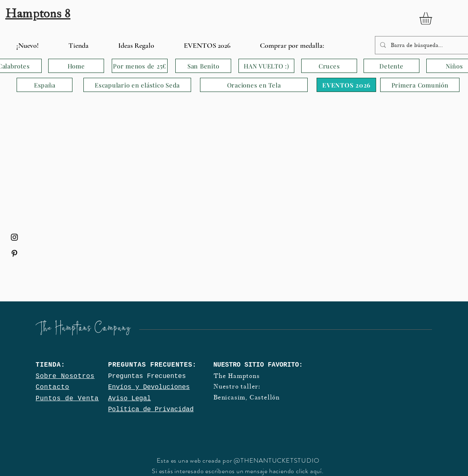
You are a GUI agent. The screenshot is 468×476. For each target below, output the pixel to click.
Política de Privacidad (151, 410)
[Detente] (391, 66)
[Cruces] (329, 66)
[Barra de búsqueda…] (426, 45)
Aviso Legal (130, 399)
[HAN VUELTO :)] (266, 66)
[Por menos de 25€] (140, 66)
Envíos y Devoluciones (149, 387)
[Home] (76, 66)
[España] (45, 85)
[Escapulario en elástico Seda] (137, 85)
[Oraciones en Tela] (254, 85)
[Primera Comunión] (420, 85)
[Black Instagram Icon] (14, 237)
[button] (433, 18)
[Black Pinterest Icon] (14, 253)
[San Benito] (203, 66)
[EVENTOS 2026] (346, 85)
